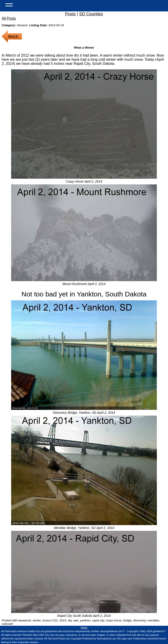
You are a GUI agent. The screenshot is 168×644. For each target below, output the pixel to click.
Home (84, 628)
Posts (70, 14)
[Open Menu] (9, 5)
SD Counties (91, 14)
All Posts (9, 18)
